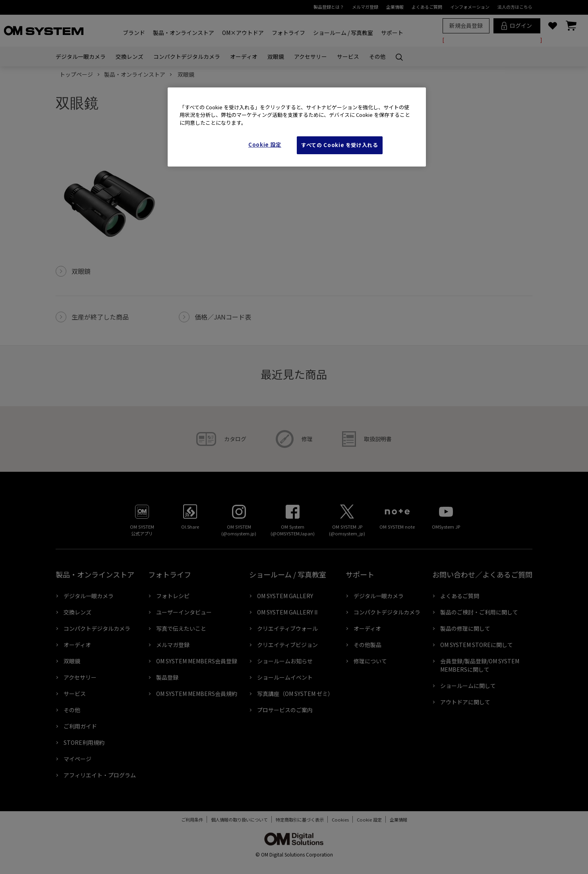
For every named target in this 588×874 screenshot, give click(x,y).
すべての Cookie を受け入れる (340, 145)
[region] (297, 127)
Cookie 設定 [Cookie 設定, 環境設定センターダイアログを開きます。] (265, 144)
